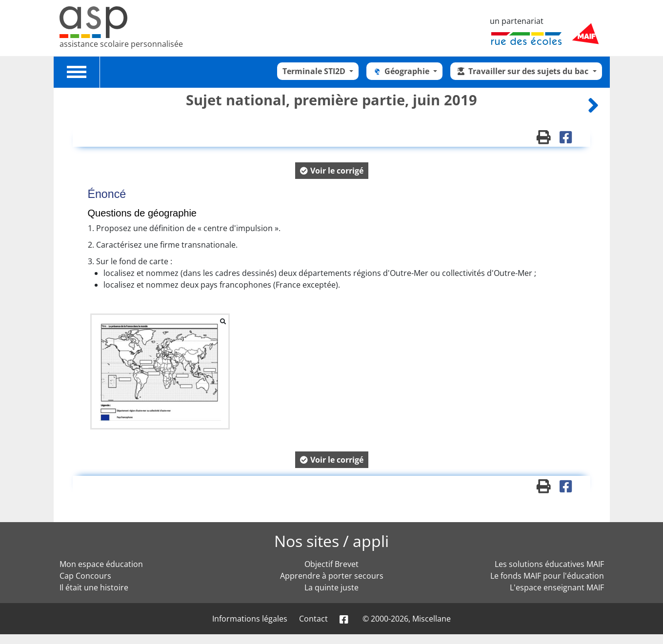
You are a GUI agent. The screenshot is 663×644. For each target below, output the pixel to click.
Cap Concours (85, 576)
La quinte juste (331, 587)
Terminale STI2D (315, 71)
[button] (332, 171)
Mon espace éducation (101, 564)
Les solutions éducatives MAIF (549, 564)
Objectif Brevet (331, 564)
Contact (313, 619)
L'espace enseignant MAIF (557, 587)
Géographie (402, 71)
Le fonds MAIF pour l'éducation (547, 576)
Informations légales (250, 619)
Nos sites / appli (331, 541)
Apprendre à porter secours (332, 576)
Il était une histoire (94, 587)
